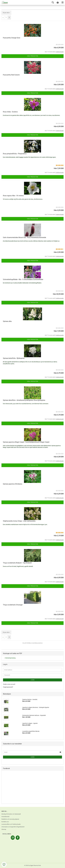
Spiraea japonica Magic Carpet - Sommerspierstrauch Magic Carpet (26, 442)
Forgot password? (8, 687)
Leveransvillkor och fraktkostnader (11, 824)
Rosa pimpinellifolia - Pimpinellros (15, 154)
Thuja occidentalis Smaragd (13, 605)
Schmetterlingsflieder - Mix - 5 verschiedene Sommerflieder (23, 279)
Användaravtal (5, 817)
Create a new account (9, 684)
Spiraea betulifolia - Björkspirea (14, 358)
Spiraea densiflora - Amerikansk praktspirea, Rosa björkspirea (24, 400)
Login (33, 680)
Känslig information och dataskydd (11, 814)
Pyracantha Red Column (11, 75)
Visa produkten (33, 56)
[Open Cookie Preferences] (4, 864)
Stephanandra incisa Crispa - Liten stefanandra (19, 521)
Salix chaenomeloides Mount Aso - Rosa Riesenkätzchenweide (24, 237)
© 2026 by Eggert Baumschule (32, 865)
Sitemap (4, 829)
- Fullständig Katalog (10, 658)
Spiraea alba (7, 321)
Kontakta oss (5, 822)
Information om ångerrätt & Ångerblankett (13, 827)
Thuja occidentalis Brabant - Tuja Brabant (17, 563)
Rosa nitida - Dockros (10, 112)
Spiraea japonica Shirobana (13, 484)
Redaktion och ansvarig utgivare (10, 819)
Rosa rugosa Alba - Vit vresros (13, 196)
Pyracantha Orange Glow (12, 38)
